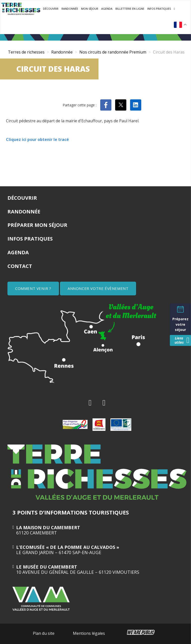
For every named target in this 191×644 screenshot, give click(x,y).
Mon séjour (90, 9)
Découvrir (51, 9)
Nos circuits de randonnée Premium (113, 52)
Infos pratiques (159, 9)
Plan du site (44, 633)
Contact (20, 266)
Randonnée (70, 9)
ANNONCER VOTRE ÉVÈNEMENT (98, 288)
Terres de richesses (26, 52)
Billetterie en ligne (130, 9)
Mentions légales (89, 633)
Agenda (107, 9)
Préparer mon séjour (37, 225)
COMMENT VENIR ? (33, 288)
